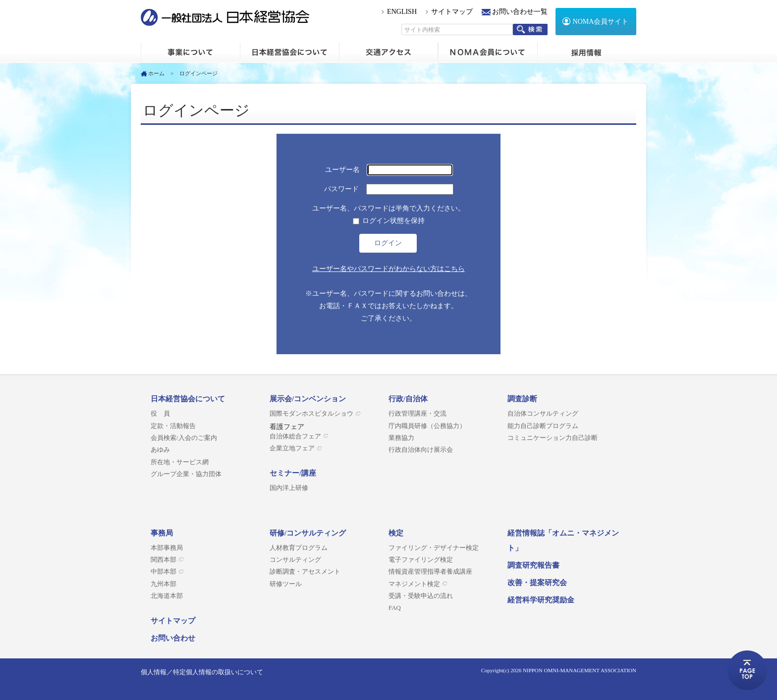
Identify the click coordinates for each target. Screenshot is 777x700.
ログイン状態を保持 (393, 221)
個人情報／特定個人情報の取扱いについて (202, 672)
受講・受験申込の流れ (421, 596)
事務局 (162, 533)
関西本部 (164, 560)
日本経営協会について (289, 53)
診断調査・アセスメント (305, 572)
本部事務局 (167, 548)
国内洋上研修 (289, 488)
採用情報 (587, 53)
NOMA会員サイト (601, 22)
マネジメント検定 (414, 584)
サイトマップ (452, 12)
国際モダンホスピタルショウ (311, 414)
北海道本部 (167, 596)
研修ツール (286, 584)
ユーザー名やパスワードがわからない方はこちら (388, 269)
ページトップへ (747, 670)
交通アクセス (388, 53)
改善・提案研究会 (537, 583)
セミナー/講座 (293, 473)
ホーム (190, 53)
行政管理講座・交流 (417, 414)
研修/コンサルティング (308, 533)
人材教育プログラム (299, 548)
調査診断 (522, 399)
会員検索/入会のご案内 (184, 438)
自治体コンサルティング (543, 414)
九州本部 (164, 584)
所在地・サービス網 (180, 462)
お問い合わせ (173, 638)
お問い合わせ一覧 (520, 12)
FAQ (395, 608)
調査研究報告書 (533, 565)
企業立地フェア (292, 448)
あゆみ (160, 450)
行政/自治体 (408, 399)
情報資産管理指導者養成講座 (430, 572)
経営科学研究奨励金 (541, 600)
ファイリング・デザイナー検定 (434, 548)
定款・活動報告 (173, 426)
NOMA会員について (488, 53)
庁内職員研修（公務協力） (427, 426)
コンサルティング (295, 560)
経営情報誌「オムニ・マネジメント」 (563, 540)
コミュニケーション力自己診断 (553, 438)
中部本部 (164, 572)
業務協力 (401, 438)
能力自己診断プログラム (543, 426)
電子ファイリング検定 (421, 560)
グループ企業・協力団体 (186, 474)
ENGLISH (402, 12)
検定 (396, 533)
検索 (530, 29)
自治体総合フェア (295, 436)
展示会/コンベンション (308, 399)
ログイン (388, 243)
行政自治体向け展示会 (421, 450)
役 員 (160, 414)
